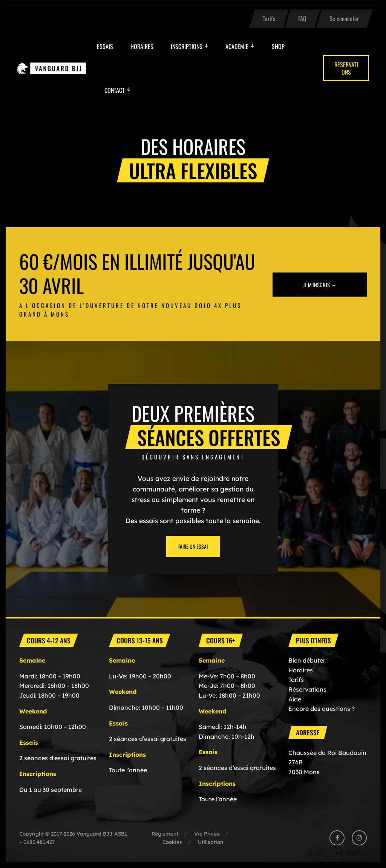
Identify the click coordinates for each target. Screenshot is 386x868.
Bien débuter (307, 660)
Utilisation (211, 842)
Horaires (142, 46)
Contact (115, 90)
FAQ (302, 18)
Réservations (346, 68)
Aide (295, 699)
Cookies (172, 842)
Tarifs (269, 18)
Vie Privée (207, 834)
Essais (105, 46)
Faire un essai (193, 546)
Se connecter (344, 18)
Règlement (165, 834)
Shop (278, 46)
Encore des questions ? (322, 709)
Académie (237, 46)
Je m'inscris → (320, 284)
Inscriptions (187, 46)
